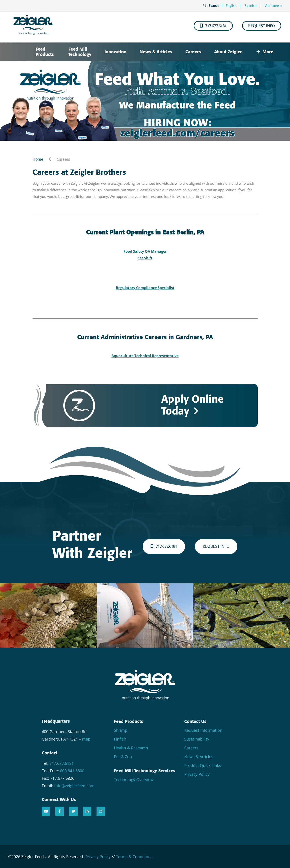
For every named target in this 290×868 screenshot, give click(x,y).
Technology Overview (134, 780)
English (231, 6)
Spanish (251, 6)
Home (38, 159)
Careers (193, 52)
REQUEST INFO (262, 26)
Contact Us (195, 721)
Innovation (115, 52)
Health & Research (131, 748)
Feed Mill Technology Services (145, 771)
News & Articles (156, 52)
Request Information (203, 730)
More (265, 52)
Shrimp (121, 730)
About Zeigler (228, 52)
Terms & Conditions (134, 857)
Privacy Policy (197, 774)
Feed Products (45, 52)
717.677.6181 (213, 26)
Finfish (120, 739)
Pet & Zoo (123, 757)
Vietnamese (273, 6)
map (86, 739)
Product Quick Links (203, 765)
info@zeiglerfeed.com (74, 786)
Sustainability (197, 739)
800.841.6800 (72, 771)
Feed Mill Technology (80, 52)
